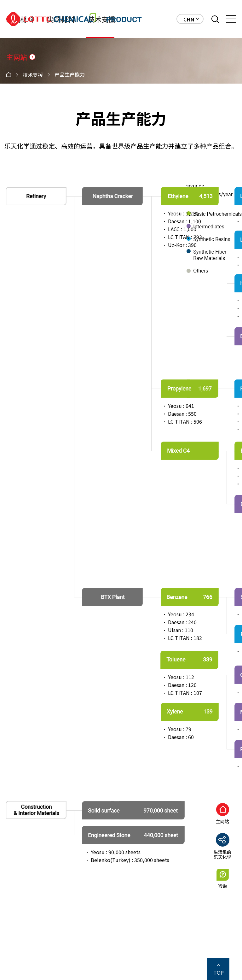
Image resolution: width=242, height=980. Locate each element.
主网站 (17, 57)
